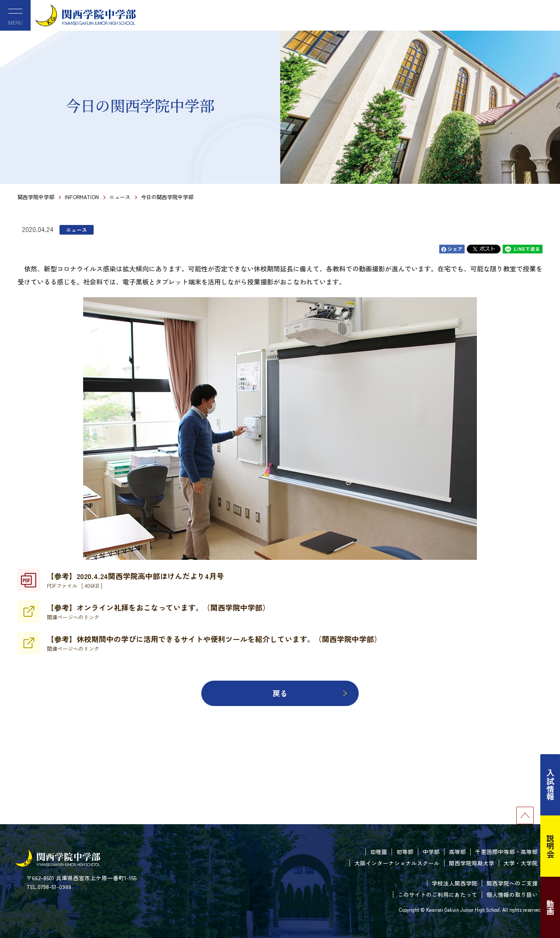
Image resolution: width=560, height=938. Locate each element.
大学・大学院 (521, 863)
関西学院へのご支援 (512, 883)
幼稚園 (379, 852)
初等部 (405, 852)
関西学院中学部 (36, 197)
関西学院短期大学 (472, 863)
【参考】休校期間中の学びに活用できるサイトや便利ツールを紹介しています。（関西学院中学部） (214, 643)
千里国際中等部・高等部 (506, 852)
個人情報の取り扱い (512, 894)
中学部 (431, 852)
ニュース (120, 197)
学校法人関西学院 (455, 883)
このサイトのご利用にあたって (437, 894)
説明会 (550, 846)
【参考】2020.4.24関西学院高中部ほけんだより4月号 (135, 580)
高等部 (457, 852)
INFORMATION (82, 197)
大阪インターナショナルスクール (397, 863)
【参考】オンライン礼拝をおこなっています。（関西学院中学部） (158, 611)
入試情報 (550, 785)
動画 (550, 907)
